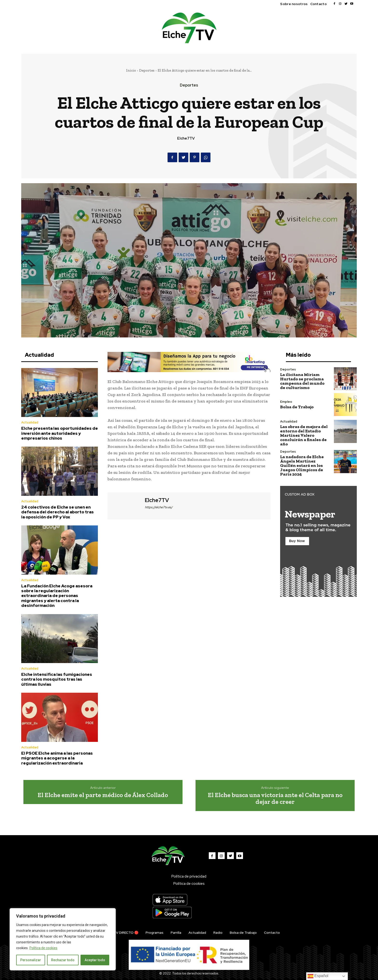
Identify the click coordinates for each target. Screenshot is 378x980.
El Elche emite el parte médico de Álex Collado (103, 795)
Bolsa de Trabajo (297, 407)
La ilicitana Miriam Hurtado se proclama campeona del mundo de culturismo (302, 381)
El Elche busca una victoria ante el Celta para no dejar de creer (275, 798)
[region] (63, 939)
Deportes (147, 70)
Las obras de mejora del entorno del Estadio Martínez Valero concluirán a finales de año (304, 435)
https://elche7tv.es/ (159, 507)
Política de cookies (43, 948)
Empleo (286, 402)
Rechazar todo (63, 960)
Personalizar (31, 960)
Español (318, 976)
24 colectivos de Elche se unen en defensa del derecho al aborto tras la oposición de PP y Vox (57, 512)
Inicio (131, 70)
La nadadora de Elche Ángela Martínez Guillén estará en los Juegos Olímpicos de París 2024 (302, 465)
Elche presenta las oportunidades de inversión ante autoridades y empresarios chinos (60, 433)
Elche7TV (186, 138)
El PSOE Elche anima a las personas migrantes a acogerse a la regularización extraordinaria (57, 758)
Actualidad (30, 422)
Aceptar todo (95, 960)
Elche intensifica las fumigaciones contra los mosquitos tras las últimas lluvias (57, 679)
